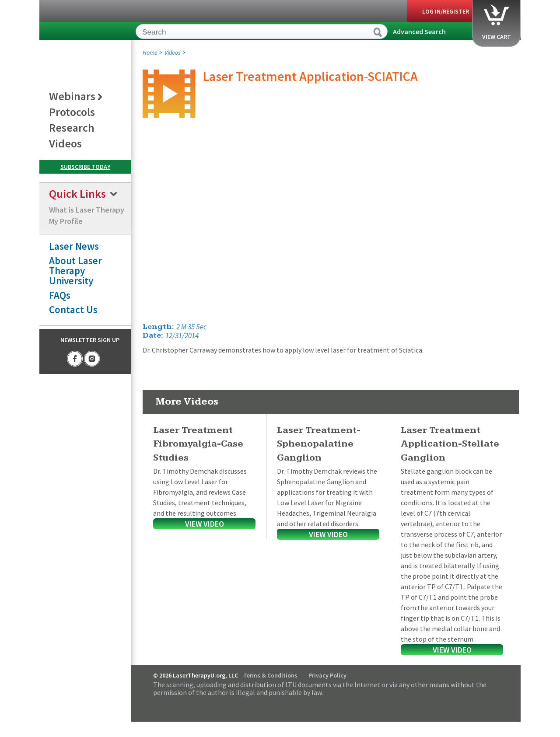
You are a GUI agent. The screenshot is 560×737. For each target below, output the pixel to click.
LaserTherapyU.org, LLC (79, 33)
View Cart (497, 23)
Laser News (74, 246)
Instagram (92, 359)
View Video (205, 524)
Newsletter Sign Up (90, 340)
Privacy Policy (327, 675)
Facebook (75, 359)
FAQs (60, 295)
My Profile (66, 221)
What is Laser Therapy (87, 210)
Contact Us (73, 309)
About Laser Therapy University (75, 271)
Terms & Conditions (270, 675)
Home (150, 52)
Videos (173, 52)
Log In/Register (446, 11)
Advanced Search (419, 31)
